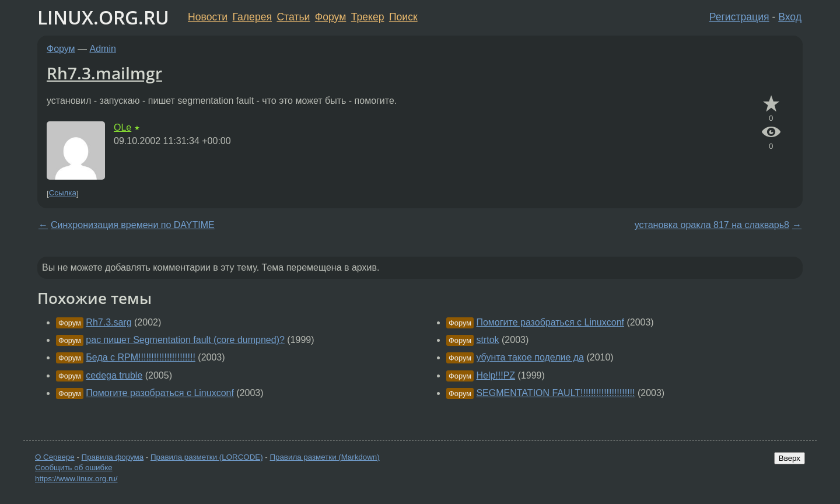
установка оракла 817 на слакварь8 (712, 225)
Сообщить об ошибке (74, 468)
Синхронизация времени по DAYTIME (133, 225)
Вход (790, 17)
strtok (487, 340)
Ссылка (63, 193)
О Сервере (55, 457)
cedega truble (114, 375)
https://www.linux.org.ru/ (76, 479)
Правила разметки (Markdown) (324, 457)
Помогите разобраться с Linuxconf (160, 393)
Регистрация (739, 17)
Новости (208, 17)
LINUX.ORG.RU (103, 17)
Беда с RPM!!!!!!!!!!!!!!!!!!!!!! (141, 357)
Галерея (252, 17)
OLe (123, 127)
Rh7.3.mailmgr (104, 73)
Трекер (368, 17)
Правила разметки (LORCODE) (207, 457)
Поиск (403, 17)
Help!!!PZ (496, 375)
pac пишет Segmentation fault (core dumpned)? (185, 340)
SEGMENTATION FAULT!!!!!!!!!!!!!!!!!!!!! (555, 393)
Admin (103, 49)
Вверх (790, 458)
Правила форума (113, 457)
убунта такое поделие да (530, 357)
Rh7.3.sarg (108, 322)
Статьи (293, 17)
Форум (330, 17)
